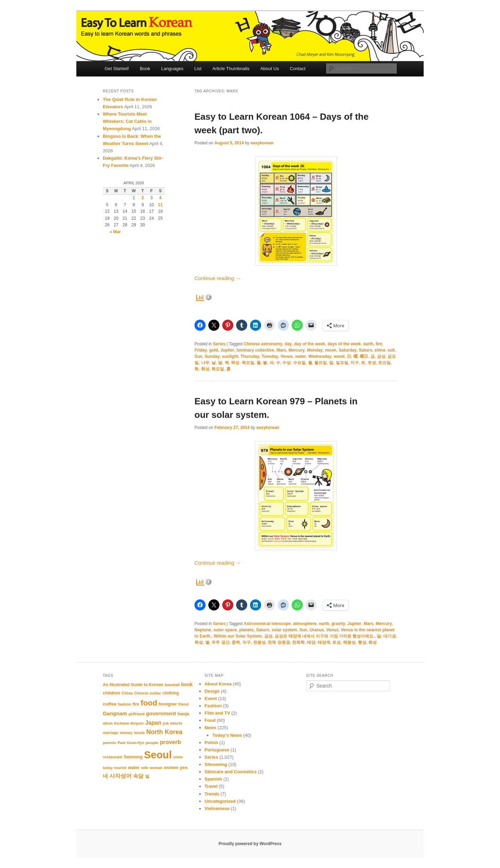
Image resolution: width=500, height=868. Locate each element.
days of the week (344, 344)
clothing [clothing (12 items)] (171, 693)
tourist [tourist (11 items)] (120, 768)
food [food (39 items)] (149, 703)
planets (247, 630)
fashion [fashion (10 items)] (125, 704)
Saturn (366, 350)
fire (379, 344)
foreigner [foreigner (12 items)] (168, 704)
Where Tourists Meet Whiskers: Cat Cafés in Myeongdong (127, 121)
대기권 (390, 636)
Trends (212, 794)
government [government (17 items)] (161, 713)
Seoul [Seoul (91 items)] (158, 755)
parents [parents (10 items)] (110, 743)
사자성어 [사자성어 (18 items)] (120, 776)
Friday (201, 350)
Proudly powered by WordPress (250, 844)
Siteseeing (216, 764)
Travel (211, 786)
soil (391, 350)
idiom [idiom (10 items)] (108, 723)
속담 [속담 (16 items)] (138, 776)
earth (368, 344)
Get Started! (117, 69)
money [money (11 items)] (126, 733)
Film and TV (217, 713)
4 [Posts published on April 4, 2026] (160, 198)
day (288, 344)
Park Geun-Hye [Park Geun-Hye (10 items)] (131, 743)
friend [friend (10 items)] (183, 704)
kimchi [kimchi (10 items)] (176, 723)
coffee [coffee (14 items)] (110, 704)
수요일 (299, 363)
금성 (381, 356)
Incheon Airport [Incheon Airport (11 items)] (129, 723)
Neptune (203, 630)
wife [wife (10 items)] (145, 768)
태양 (311, 642)
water (301, 356)
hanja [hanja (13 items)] (183, 714)
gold (214, 350)
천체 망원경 (279, 642)
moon (331, 350)
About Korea (218, 684)
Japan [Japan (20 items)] (153, 723)
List (198, 69)
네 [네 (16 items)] (105, 776)
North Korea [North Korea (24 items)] (164, 732)
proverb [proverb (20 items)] (170, 742)
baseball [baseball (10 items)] (172, 685)
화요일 (218, 369)
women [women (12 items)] (171, 768)
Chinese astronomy (263, 344)
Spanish (213, 779)
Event (211, 698)
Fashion (213, 706)
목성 (235, 363)
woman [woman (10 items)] (156, 768)
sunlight (230, 356)
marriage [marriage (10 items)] (111, 733)
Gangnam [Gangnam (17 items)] (115, 713)
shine (380, 350)
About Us (270, 69)
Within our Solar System (238, 636)
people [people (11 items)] (152, 743)
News (210, 728)
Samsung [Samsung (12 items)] (133, 757)
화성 (205, 369)
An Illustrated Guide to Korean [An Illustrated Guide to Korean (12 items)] (133, 685)
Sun (198, 356)
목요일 (248, 363)
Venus (287, 356)
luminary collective (255, 350)
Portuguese (217, 750)
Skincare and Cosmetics (231, 772)
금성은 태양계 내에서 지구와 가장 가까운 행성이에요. (324, 636)
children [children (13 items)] (111, 693)
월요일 (320, 363)
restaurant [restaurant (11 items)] (112, 757)
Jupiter (227, 350)
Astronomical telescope (267, 624)
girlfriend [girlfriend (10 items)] (136, 714)
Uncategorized (220, 801)
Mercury (297, 350)
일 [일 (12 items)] (147, 776)
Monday (315, 350)
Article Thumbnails (231, 69)
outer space (225, 630)
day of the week (310, 344)
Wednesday (320, 356)
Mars (281, 350)
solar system (284, 630)
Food (210, 720)
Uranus (316, 630)
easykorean (262, 143)
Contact (298, 69)
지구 (355, 363)
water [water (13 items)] (134, 768)
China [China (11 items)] (127, 693)
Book (145, 69)
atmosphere (305, 624)
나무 (205, 363)
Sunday (212, 356)
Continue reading (218, 278)
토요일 (384, 363)
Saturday (348, 350)
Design (212, 691)
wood (339, 356)
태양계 (324, 642)
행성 (362, 642)
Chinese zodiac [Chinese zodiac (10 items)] (148, 693)
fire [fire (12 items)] (136, 704)
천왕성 (259, 642)
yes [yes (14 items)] (184, 768)
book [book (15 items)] (187, 684)
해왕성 (349, 642)
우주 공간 (220, 642)
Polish (211, 743)
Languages (172, 69)
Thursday (250, 356)
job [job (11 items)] (166, 723)
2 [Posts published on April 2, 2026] (143, 198)
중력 (236, 642)
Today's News (227, 735)
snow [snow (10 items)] (178, 757)
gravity (338, 624)
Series (219, 344)
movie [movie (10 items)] (139, 733)
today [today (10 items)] (108, 768)
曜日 (364, 356)
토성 (372, 363)
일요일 (342, 363)
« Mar (115, 232)
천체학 (298, 642)
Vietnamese (217, 808)
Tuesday (270, 356)
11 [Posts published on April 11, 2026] (160, 205)
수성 (286, 363)
